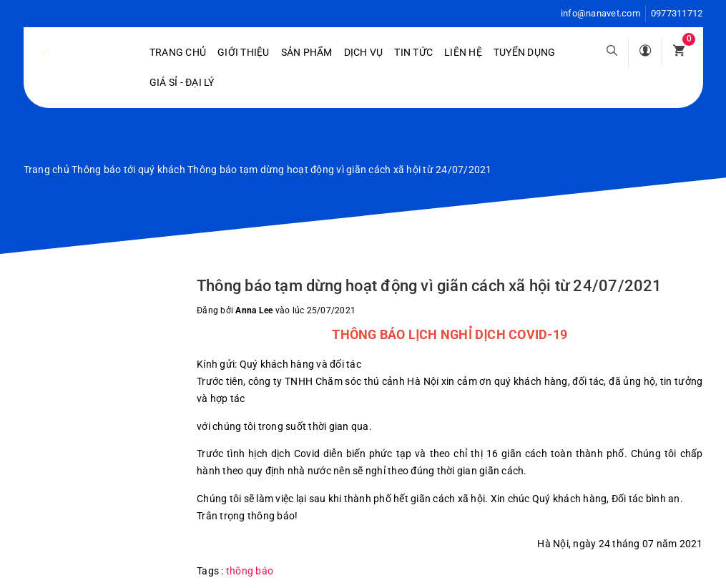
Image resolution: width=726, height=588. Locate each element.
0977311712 (677, 13)
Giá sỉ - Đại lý (182, 82)
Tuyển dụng (525, 52)
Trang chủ (178, 52)
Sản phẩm (307, 52)
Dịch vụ (364, 52)
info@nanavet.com (600, 13)
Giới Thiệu (244, 52)
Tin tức (413, 52)
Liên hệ (463, 52)
